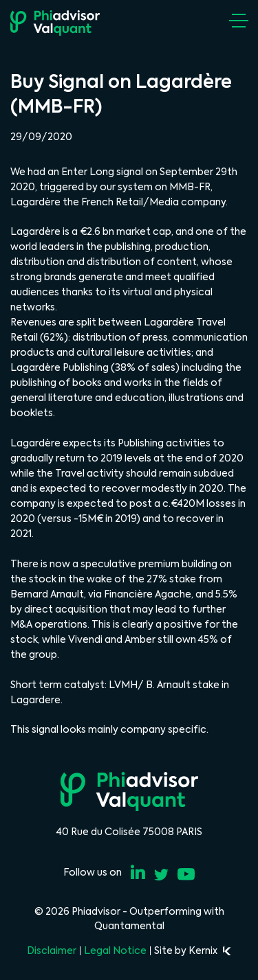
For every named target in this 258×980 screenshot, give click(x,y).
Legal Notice (115, 950)
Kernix (210, 950)
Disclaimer (52, 950)
